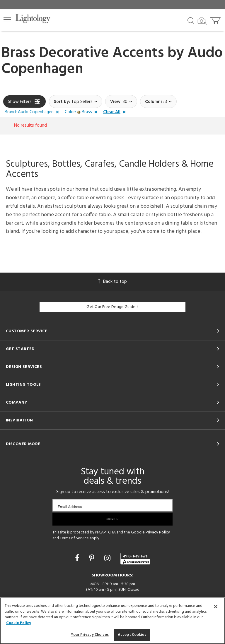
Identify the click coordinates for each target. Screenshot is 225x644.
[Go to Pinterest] (93, 559)
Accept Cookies (132, 635)
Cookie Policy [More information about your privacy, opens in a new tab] (19, 623)
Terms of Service (74, 538)
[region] (112, 621)
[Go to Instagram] (108, 559)
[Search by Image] (202, 21)
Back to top (112, 282)
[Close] (216, 607)
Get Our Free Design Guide (112, 307)
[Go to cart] (216, 19)
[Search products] (191, 20)
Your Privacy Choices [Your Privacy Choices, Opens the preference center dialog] (90, 635)
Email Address (70, 507)
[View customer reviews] (135, 559)
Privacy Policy (158, 532)
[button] (7, 20)
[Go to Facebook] (78, 559)
